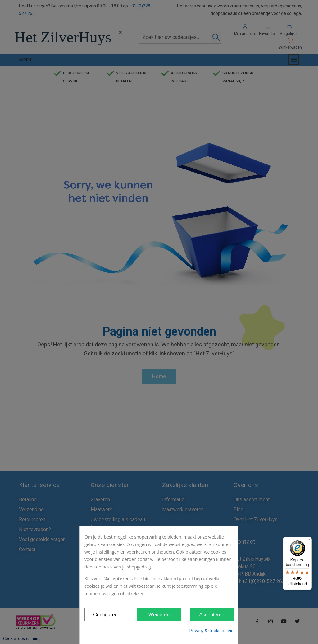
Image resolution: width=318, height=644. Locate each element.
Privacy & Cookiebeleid (211, 631)
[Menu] (308, 541)
